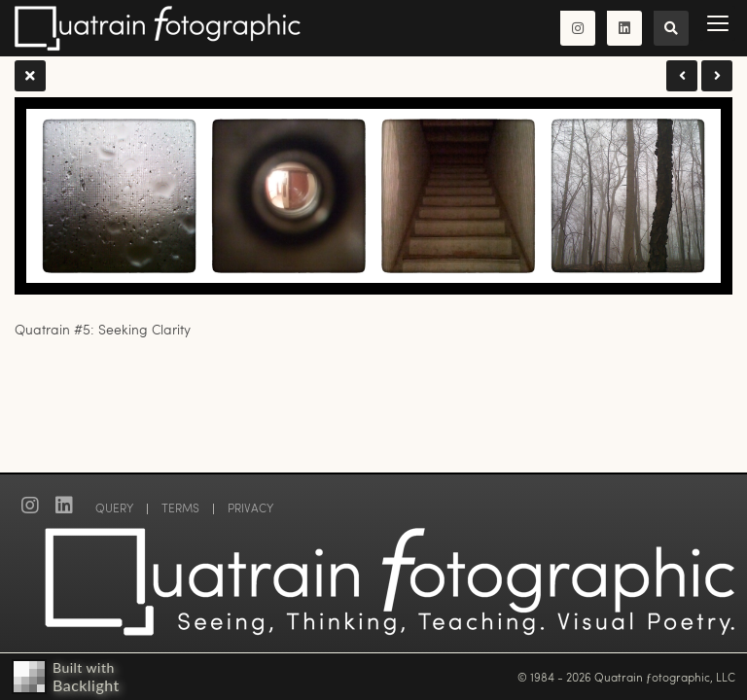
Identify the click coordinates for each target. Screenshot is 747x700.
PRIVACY (250, 507)
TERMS (180, 507)
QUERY (114, 507)
